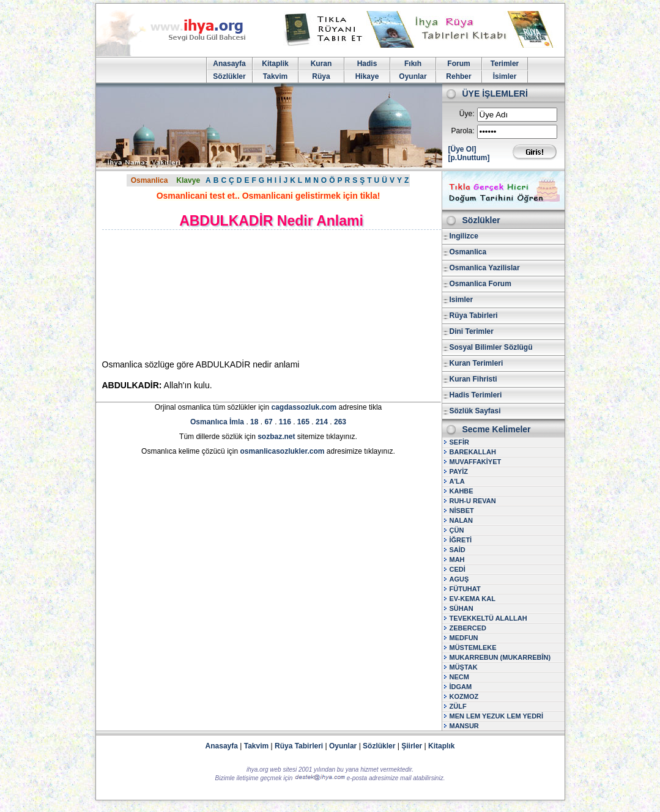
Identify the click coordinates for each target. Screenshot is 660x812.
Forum (458, 64)
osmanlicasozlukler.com (282, 451)
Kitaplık (441, 746)
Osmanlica (150, 180)
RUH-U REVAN (473, 501)
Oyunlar (413, 76)
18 (254, 422)
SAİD (458, 550)
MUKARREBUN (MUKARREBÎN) (500, 657)
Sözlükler (229, 76)
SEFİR (459, 442)
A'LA (457, 481)
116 (285, 422)
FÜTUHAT (465, 589)
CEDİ (458, 569)
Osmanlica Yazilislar (485, 268)
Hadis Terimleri (476, 395)
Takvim (275, 76)
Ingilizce (464, 236)
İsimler (505, 76)
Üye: (467, 114)
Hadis (367, 64)
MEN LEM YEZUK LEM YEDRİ (497, 716)
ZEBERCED (468, 628)
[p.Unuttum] (469, 158)
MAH (457, 559)
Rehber (458, 76)
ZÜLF (458, 706)
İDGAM (461, 687)
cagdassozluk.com (304, 407)
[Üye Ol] (462, 149)
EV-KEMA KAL (473, 599)
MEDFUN (464, 638)
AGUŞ (459, 579)
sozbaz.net (276, 437)
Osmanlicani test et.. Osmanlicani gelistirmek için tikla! (269, 196)
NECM (459, 677)
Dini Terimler (472, 331)
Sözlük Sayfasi (475, 411)
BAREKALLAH (473, 452)
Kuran (321, 64)
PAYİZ (459, 471)
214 (322, 422)
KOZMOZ (464, 696)
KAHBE (462, 491)
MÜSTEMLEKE (473, 648)
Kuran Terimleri (476, 363)
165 (303, 422)
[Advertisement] (206, 294)
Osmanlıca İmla (217, 422)
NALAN (462, 520)
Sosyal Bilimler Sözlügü (491, 347)
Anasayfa (229, 64)
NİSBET (462, 511)
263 (340, 422)
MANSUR (464, 726)
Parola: (462, 131)
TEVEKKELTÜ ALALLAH (488, 618)
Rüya (321, 76)
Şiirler (412, 746)
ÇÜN (457, 530)
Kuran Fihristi (473, 379)
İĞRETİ (461, 540)
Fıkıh (413, 64)
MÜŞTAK (464, 667)
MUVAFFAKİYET (476, 462)
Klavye (188, 180)
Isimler (462, 300)
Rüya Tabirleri (474, 316)
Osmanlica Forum (480, 284)
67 (268, 422)
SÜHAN (462, 608)
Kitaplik (275, 64)
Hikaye (367, 76)
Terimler (505, 64)
